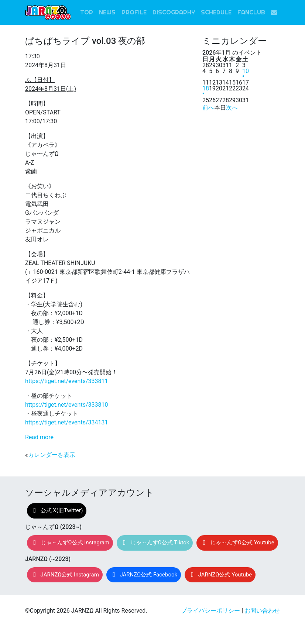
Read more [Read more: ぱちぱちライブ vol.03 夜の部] (39, 437)
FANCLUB (251, 12)
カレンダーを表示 (52, 455)
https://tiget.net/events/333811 (66, 381)
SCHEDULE (216, 12)
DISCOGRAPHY (174, 12)
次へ (232, 108)
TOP (87, 12)
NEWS (107, 12)
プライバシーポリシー (210, 611)
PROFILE (134, 12)
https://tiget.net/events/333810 (66, 405)
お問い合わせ (262, 611)
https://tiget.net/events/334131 (66, 422)
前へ (208, 108)
